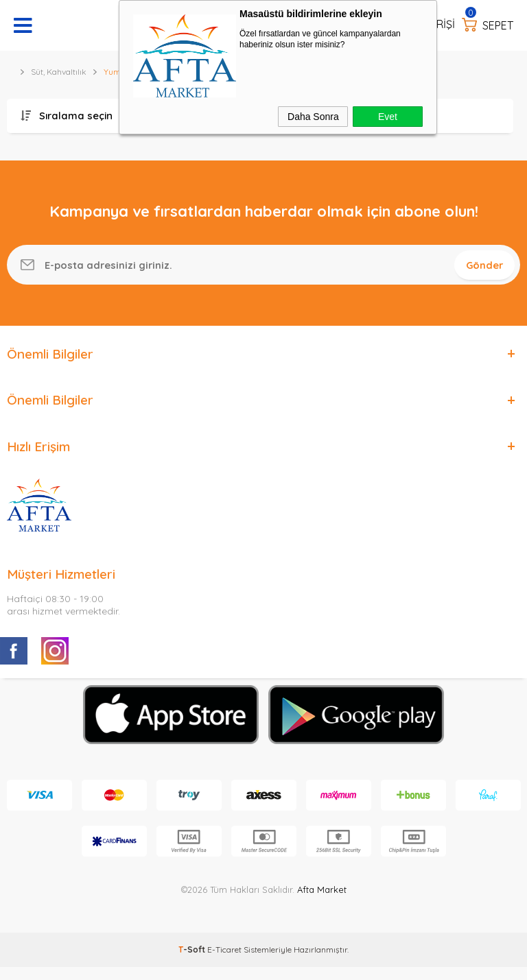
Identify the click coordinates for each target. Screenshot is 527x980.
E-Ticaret (224, 963)
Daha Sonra (313, 117)
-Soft (193, 963)
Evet (388, 117)
